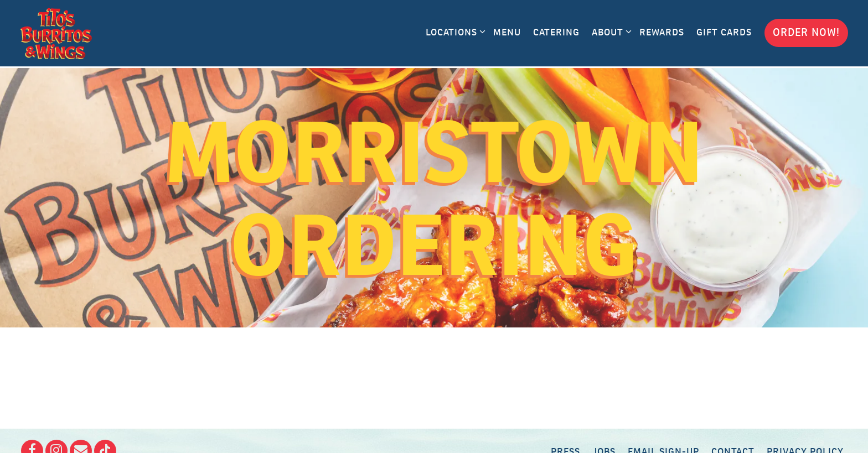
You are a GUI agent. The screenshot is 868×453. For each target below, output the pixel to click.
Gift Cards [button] (724, 32)
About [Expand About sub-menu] (610, 32)
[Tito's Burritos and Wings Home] (56, 33)
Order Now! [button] (806, 32)
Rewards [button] (662, 32)
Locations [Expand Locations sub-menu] (454, 32)
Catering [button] (556, 32)
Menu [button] (507, 32)
